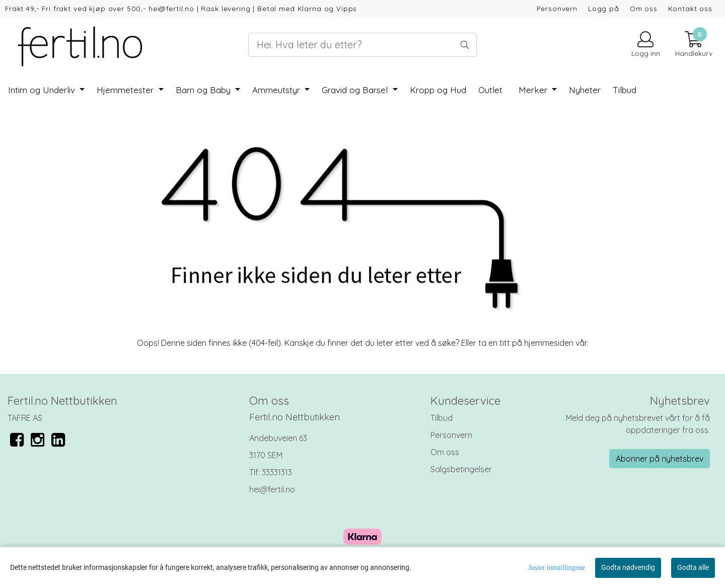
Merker (534, 90)
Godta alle (693, 567)
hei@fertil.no (272, 489)
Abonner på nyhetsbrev (660, 459)
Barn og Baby (204, 90)
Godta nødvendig (628, 567)
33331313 (277, 472)
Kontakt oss (690, 8)
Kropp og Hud (438, 90)
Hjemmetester (126, 90)
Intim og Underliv (43, 90)
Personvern (557, 8)
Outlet (490, 90)
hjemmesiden (549, 343)
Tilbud (442, 418)
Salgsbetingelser (461, 469)
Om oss (644, 8)
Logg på (604, 8)
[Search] (362, 45)
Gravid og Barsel (356, 90)
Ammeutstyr (277, 90)
